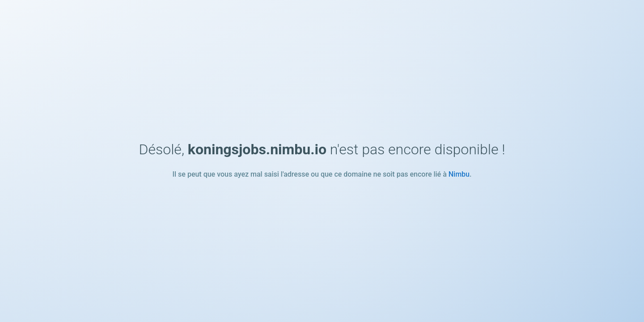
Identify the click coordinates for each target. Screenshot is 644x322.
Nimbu (459, 174)
